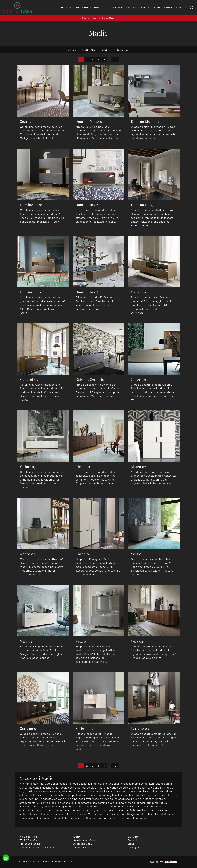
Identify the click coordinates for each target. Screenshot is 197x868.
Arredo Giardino (83, 847)
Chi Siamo (134, 837)
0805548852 (32, 844)
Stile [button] (105, 50)
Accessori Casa (120, 7)
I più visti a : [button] (122, 50)
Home (85, 18)
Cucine (75, 7)
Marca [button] (72, 50)
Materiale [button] (89, 50)
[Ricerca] (192, 8)
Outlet (169, 7)
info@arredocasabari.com (43, 847)
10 (115, 59)
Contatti (182, 7)
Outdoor (139, 7)
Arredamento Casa (95, 7)
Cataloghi (155, 7)
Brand (131, 844)
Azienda (63, 7)
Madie (112, 18)
